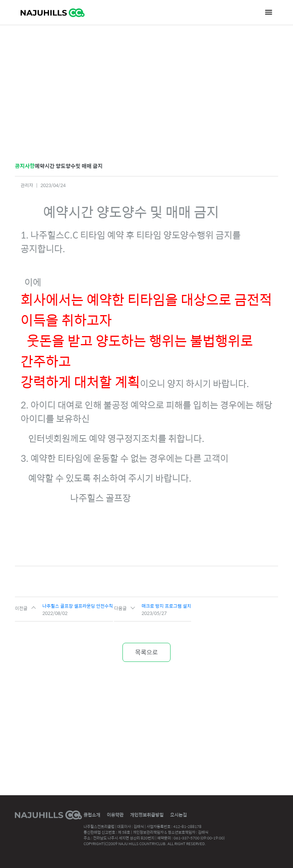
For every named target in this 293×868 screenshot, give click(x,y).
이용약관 (115, 815)
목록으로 (146, 652)
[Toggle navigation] (269, 12)
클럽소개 (92, 815)
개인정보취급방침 (147, 815)
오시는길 (179, 815)
